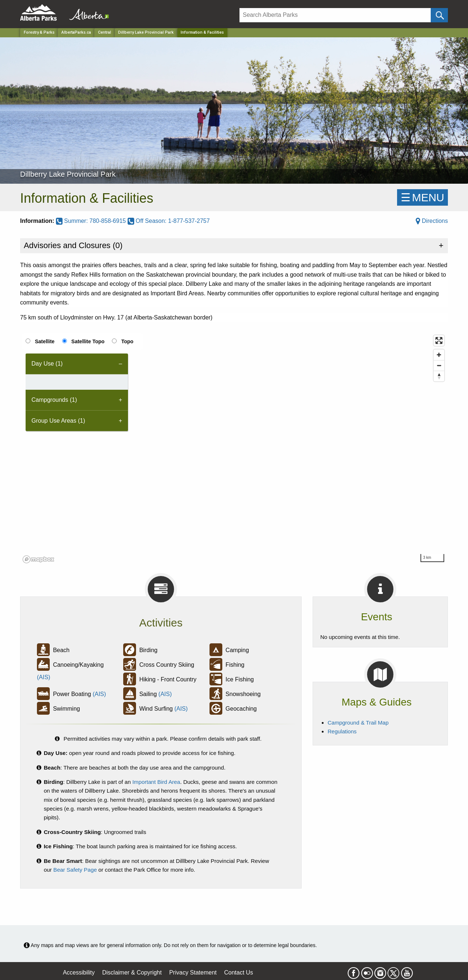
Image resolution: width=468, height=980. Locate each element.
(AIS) (44, 677)
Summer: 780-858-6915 (92, 221)
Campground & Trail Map (358, 723)
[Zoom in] (439, 355)
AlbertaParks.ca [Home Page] (76, 32)
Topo (127, 341)
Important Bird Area (156, 782)
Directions (432, 221)
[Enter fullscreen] (439, 341)
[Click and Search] (439, 15)
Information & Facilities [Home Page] (202, 32)
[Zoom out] (439, 365)
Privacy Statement (193, 972)
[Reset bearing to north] (439, 376)
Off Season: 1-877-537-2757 (169, 221)
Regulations (342, 731)
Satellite (45, 341)
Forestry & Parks (39, 32)
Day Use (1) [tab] (47, 364)
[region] (234, 449)
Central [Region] (105, 32)
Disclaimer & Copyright (132, 972)
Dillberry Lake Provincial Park (146, 32)
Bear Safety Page (75, 870)
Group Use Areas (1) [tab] (58, 421)
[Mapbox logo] (38, 559)
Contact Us (239, 972)
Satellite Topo (88, 341)
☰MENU (422, 197)
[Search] (335, 15)
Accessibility (79, 972)
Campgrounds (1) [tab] (54, 400)
